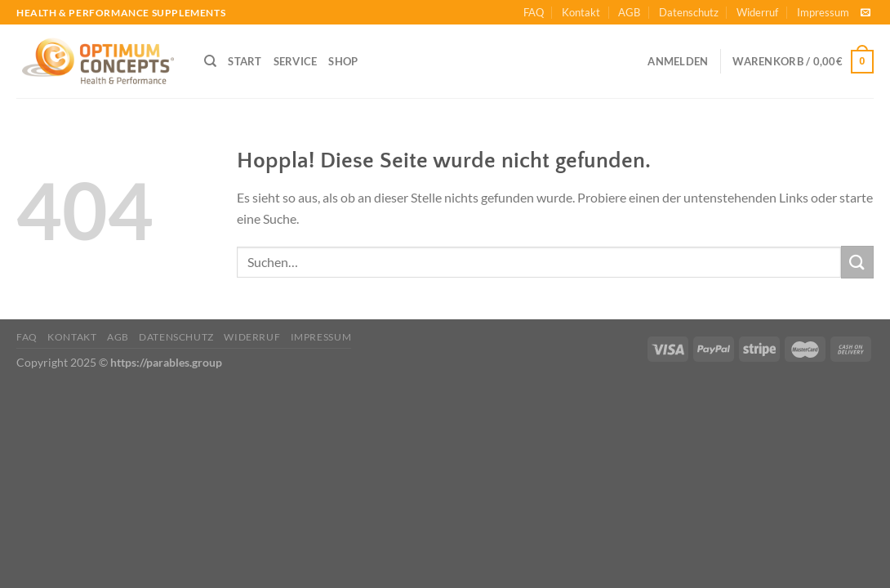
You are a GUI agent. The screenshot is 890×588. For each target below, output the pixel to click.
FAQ (534, 12)
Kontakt (581, 12)
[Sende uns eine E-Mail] (866, 13)
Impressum (823, 12)
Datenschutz (689, 12)
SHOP (343, 61)
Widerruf (757, 12)
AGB (629, 12)
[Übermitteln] (857, 262)
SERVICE (296, 61)
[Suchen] (210, 61)
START (245, 61)
